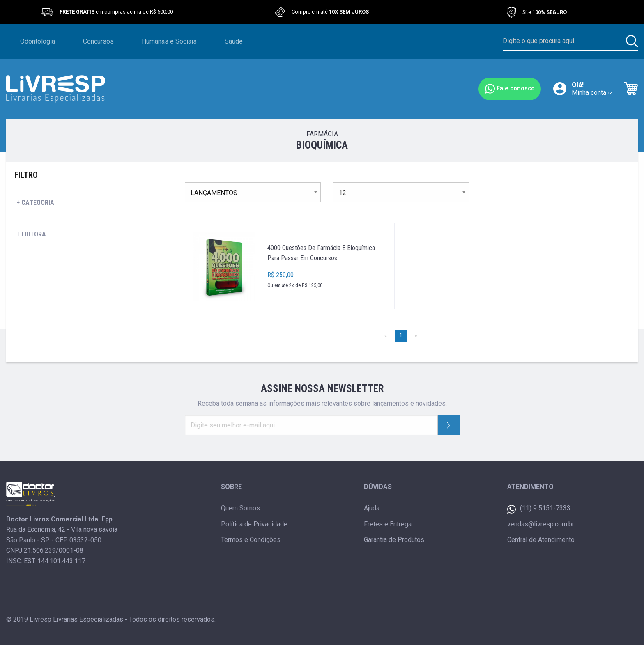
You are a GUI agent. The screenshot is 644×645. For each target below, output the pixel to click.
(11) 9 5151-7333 (539, 509)
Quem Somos (240, 508)
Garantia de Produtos (394, 540)
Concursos (98, 41)
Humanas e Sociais (169, 41)
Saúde (234, 41)
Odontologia (38, 41)
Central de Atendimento (541, 540)
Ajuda (372, 508)
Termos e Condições (251, 540)
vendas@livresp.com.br (541, 524)
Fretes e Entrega (388, 524)
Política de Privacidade (254, 524)
